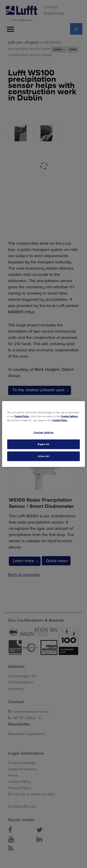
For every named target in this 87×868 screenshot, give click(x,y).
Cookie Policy (22, 416)
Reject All (43, 444)
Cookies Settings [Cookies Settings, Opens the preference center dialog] (43, 432)
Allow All (43, 456)
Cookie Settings (69, 416)
